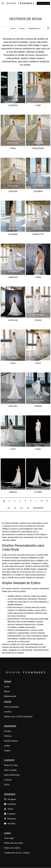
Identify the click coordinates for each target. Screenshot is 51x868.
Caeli (13, 363)
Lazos (13, 29)
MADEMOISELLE (35, 29)
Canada (38, 406)
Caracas (13, 277)
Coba (38, 105)
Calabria (38, 191)
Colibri (38, 492)
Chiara (38, 320)
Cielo (38, 363)
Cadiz (38, 277)
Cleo (13, 449)
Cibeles (13, 492)
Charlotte (38, 234)
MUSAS (22, 29)
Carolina (13, 320)
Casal (38, 449)
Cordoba (13, 234)
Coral (13, 148)
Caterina (13, 105)
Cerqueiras (38, 148)
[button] (3, 87)
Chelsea (13, 406)
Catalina (13, 191)
